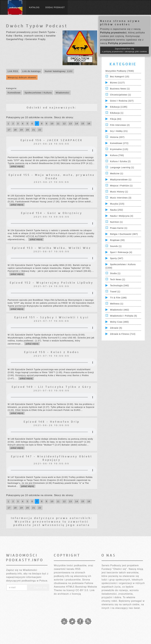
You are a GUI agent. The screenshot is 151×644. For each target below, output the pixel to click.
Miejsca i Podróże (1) (121, 186)
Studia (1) (115, 273)
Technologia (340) (119, 285)
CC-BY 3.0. (82, 590)
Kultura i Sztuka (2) (120, 161)
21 (34, 130)
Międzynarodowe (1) (121, 180)
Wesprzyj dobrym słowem (22, 77)
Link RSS (13, 71)
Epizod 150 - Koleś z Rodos (52, 352)
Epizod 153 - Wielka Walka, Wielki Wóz (52, 248)
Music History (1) (119, 192)
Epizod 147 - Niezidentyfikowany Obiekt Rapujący (52, 458)
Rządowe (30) (117, 240)
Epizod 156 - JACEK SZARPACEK (52, 140)
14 (77, 123)
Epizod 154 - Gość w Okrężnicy (52, 213)
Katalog (34, 7)
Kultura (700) (117, 155)
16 (89, 123)
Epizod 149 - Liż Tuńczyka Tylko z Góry (52, 387)
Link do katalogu (31, 71)
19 (21, 130)
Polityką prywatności (113, 33)
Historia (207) (117, 137)
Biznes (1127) (117, 83)
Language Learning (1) (122, 167)
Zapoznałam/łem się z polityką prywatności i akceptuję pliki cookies (124, 50)
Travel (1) (115, 292)
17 (9, 130)
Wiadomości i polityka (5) (123, 316)
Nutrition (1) (116, 222)
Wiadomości (63, 93)
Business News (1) (120, 89)
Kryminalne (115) (119, 149)
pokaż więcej (17, 166)
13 (70, 123)
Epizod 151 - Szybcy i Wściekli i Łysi (52, 317)
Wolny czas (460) (119, 322)
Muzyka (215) (117, 204)
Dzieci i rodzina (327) (122, 101)
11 (58, 123)
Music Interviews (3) (121, 198)
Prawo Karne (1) (119, 228)
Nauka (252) (116, 210)
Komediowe (14, 93)
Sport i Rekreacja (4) (121, 252)
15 (83, 123)
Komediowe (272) (119, 143)
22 (40, 130)
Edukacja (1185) (119, 107)
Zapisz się (38, 587)
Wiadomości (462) (120, 310)
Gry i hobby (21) (119, 131)
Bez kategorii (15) (120, 77)
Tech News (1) (118, 279)
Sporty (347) (117, 258)
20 (28, 130)
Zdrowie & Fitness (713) (123, 334)
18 (15, 130)
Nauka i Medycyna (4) (122, 216)
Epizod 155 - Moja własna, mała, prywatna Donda (52, 176)
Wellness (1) (117, 304)
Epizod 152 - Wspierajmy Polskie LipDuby (52, 282)
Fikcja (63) (116, 119)
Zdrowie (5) (116, 328)
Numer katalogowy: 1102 (59, 71)
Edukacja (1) (117, 113)
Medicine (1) (117, 173)
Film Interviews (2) (120, 125)
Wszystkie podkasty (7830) (120, 71)
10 (52, 123)
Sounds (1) (116, 246)
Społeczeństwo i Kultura (38, 93)
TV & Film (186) (118, 298)
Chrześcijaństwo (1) (120, 95)
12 (64, 123)
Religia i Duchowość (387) (124, 234)
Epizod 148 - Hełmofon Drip (52, 422)
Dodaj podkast (55, 7)
